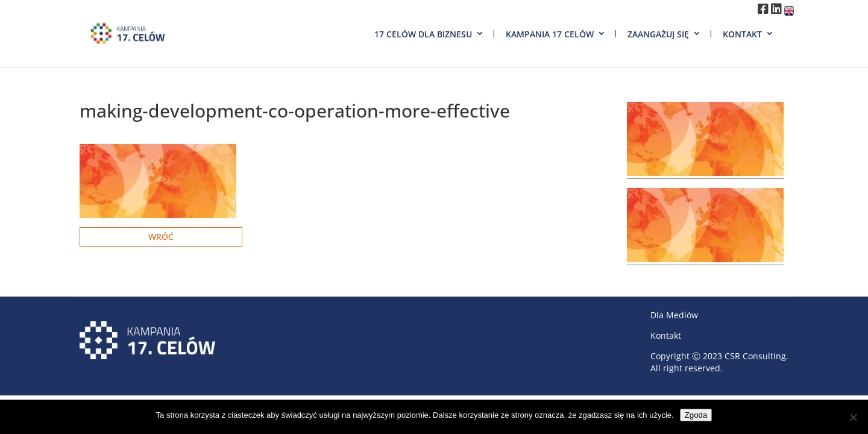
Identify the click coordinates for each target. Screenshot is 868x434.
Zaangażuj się (658, 34)
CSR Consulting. (756, 356)
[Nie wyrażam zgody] (853, 417)
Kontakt (742, 34)
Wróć (161, 237)
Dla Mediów (674, 315)
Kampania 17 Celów (550, 34)
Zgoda (696, 415)
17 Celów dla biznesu (423, 34)
